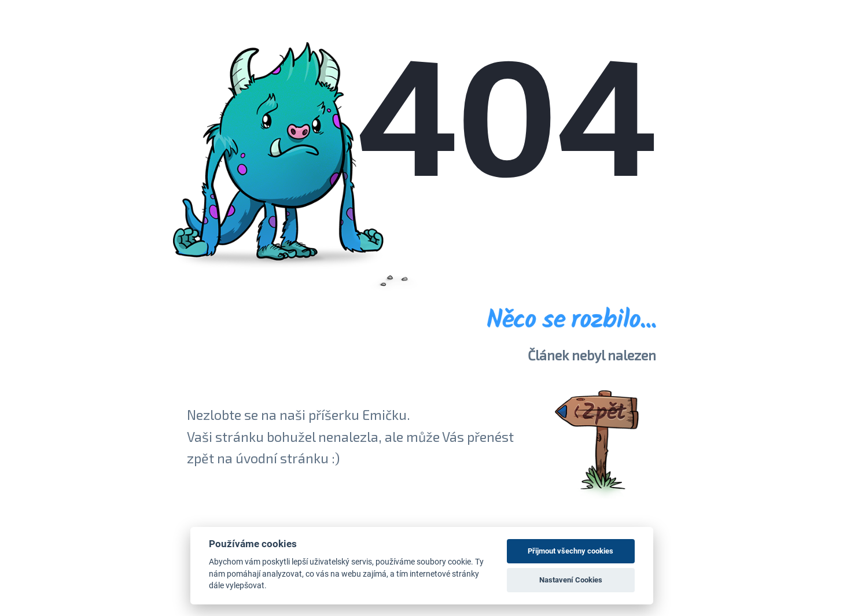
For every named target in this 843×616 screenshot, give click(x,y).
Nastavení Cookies (571, 580)
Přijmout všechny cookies (570, 551)
